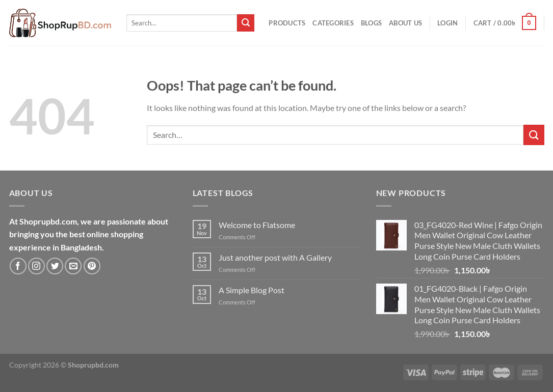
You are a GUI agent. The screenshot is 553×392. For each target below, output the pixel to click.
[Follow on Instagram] (36, 266)
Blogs (371, 23)
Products (287, 23)
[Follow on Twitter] (55, 266)
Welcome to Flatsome (257, 225)
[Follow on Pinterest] (92, 266)
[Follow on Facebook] (18, 266)
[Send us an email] (73, 266)
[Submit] (246, 23)
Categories (333, 23)
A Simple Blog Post (252, 290)
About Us (405, 23)
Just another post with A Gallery (275, 257)
